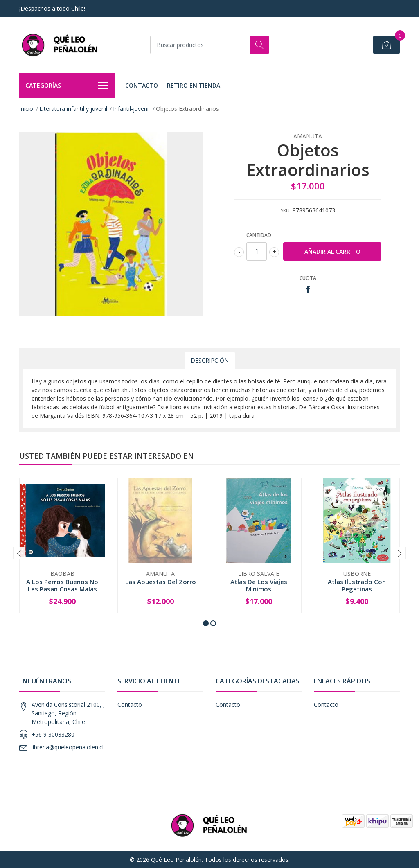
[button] (206, 623)
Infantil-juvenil (131, 109)
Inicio (26, 109)
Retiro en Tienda (194, 85)
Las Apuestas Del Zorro (161, 582)
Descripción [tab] (210, 360)
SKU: (286, 211)
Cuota (308, 278)
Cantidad (259, 235)
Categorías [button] (67, 86)
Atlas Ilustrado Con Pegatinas (357, 585)
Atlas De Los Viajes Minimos (259, 585)
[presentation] (19, 553)
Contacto (142, 85)
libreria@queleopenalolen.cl (68, 747)
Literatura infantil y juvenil (73, 109)
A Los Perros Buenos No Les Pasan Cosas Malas (62, 585)
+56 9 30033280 (53, 734)
